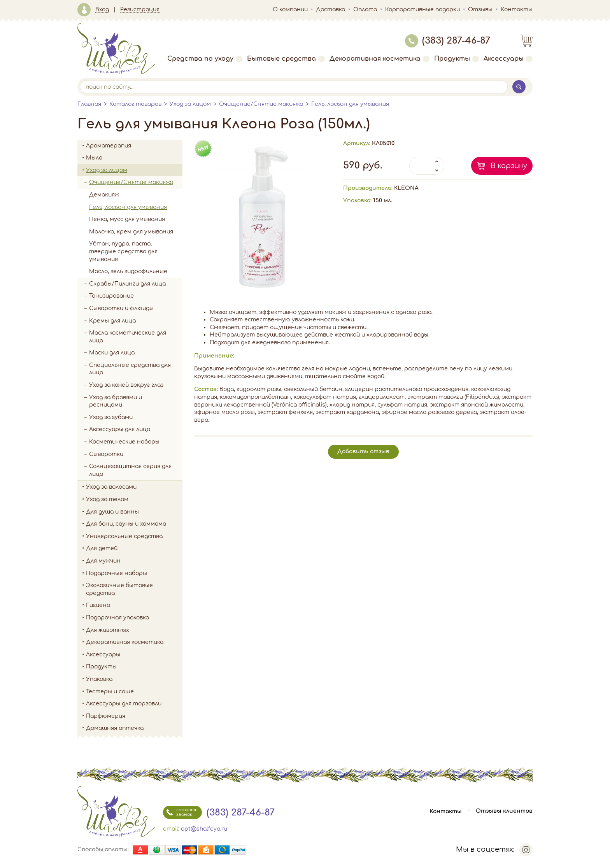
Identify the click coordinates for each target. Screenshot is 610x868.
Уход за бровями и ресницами (116, 401)
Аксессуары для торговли (124, 704)
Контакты (517, 10)
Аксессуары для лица (120, 429)
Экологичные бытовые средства (134, 589)
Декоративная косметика (379, 59)
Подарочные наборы (134, 573)
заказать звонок (180, 812)
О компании (290, 10)
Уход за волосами (134, 487)
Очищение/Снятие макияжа (261, 104)
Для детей (134, 549)
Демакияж (104, 195)
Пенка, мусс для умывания (127, 219)
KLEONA (406, 188)
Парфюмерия (106, 716)
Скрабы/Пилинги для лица (127, 284)
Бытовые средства (286, 59)
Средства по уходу (205, 59)
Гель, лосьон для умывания (350, 104)
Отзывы (480, 10)
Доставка (330, 10)
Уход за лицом (190, 104)
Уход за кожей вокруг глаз (126, 385)
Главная (89, 104)
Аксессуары (508, 59)
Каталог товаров (135, 104)
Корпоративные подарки (422, 10)
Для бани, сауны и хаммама (126, 524)
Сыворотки (106, 454)
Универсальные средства (134, 537)
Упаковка (134, 679)
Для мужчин (134, 561)
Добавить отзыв (363, 452)
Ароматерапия (134, 146)
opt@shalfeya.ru (204, 829)
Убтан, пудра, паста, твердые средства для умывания (123, 251)
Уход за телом (134, 500)
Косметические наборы (124, 442)
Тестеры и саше (110, 692)
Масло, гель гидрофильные (128, 271)
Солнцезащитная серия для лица (130, 470)
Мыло (134, 158)
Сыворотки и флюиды (121, 308)
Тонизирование (136, 296)
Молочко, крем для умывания (131, 232)
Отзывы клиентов (504, 811)
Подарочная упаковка (117, 618)
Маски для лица (112, 353)
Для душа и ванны (134, 512)
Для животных (108, 630)
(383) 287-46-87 (448, 41)
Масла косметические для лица (128, 337)
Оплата (365, 10)
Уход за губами (111, 417)
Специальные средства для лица (130, 369)
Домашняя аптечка (134, 728)
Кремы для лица (112, 321)
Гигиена (134, 605)
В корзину (509, 166)
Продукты (457, 59)
